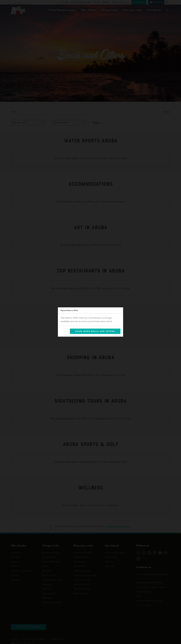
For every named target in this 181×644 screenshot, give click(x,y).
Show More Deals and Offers (95, 331)
